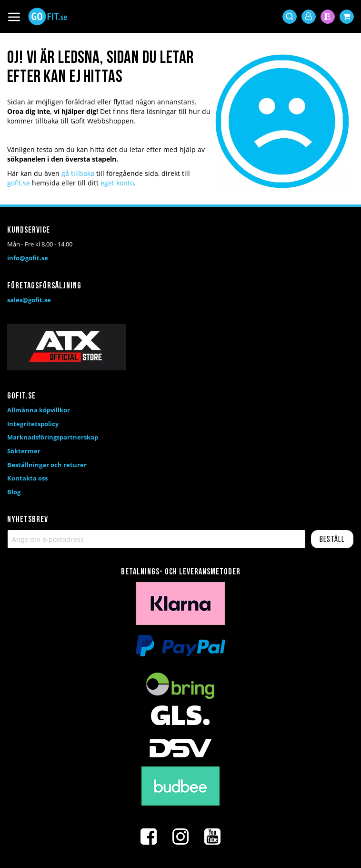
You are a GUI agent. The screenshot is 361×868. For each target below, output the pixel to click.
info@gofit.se (28, 258)
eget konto (117, 183)
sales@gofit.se (29, 300)
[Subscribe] (332, 539)
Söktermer (24, 451)
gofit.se (19, 183)
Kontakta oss (27, 478)
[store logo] (48, 16)
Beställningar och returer (47, 465)
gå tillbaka (78, 173)
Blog (14, 492)
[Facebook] (149, 837)
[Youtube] (212, 837)
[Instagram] (180, 837)
